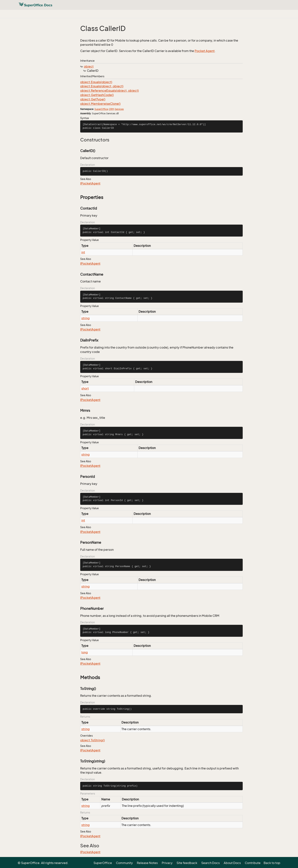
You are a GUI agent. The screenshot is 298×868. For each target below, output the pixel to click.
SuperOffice (101, 109)
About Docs (232, 863)
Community (124, 863)
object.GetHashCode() (97, 95)
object (89, 66)
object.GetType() (93, 99)
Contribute (253, 863)
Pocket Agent (205, 51)
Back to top (272, 863)
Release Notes (147, 863)
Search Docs (210, 863)
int (83, 252)
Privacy (167, 863)
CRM (111, 109)
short (85, 388)
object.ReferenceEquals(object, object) (109, 91)
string (86, 318)
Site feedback (187, 863)
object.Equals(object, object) (102, 86)
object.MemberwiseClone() (100, 104)
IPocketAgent (90, 183)
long (85, 652)
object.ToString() (92, 740)
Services (119, 109)
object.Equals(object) (96, 82)
